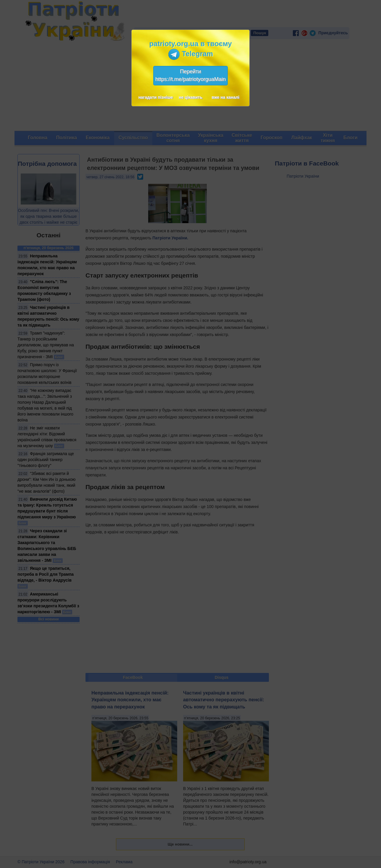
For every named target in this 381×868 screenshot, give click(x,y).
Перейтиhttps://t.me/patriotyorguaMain (190, 75)
